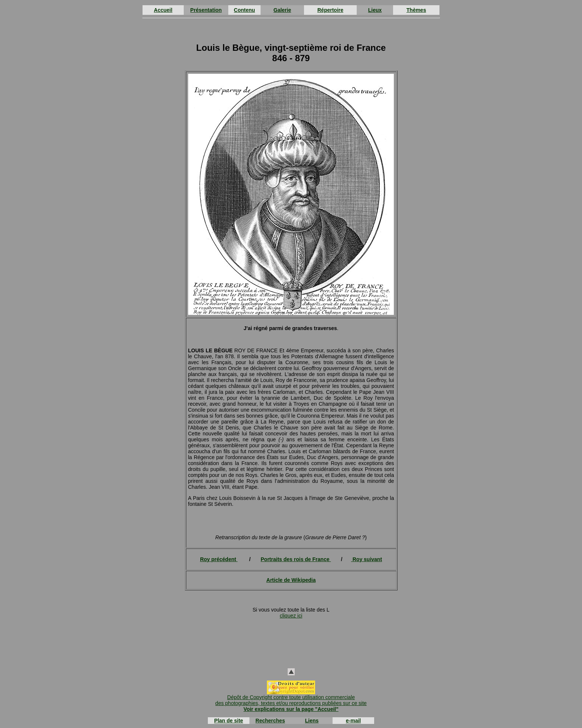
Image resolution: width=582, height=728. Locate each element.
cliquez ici (291, 616)
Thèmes (416, 10)
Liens (312, 721)
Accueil (163, 10)
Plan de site (229, 721)
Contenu (244, 10)
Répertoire (330, 10)
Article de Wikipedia (291, 580)
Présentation (206, 10)
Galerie (282, 10)
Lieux (375, 10)
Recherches (270, 721)
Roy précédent (218, 559)
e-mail (353, 721)
